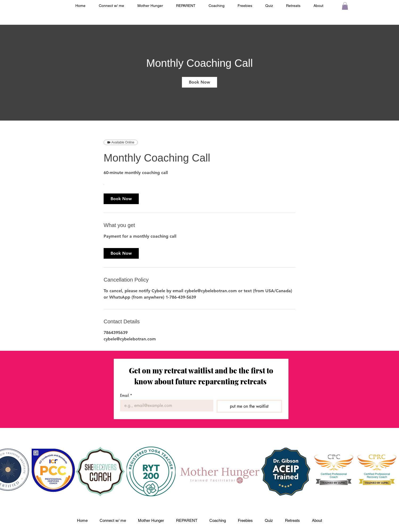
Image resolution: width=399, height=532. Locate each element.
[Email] (165, 406)
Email (126, 395)
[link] (199, 82)
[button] (345, 6)
